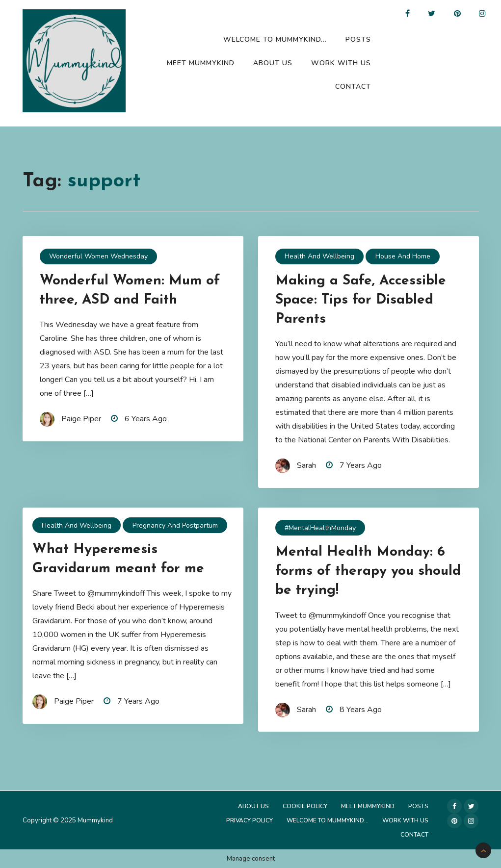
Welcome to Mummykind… (275, 39)
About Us (273, 63)
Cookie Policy (305, 806)
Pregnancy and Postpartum (175, 525)
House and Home (403, 256)
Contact (353, 87)
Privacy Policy (250, 820)
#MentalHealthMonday (320, 528)
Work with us (341, 63)
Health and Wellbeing (319, 256)
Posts (358, 39)
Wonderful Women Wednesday (98, 256)
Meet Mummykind (201, 63)
